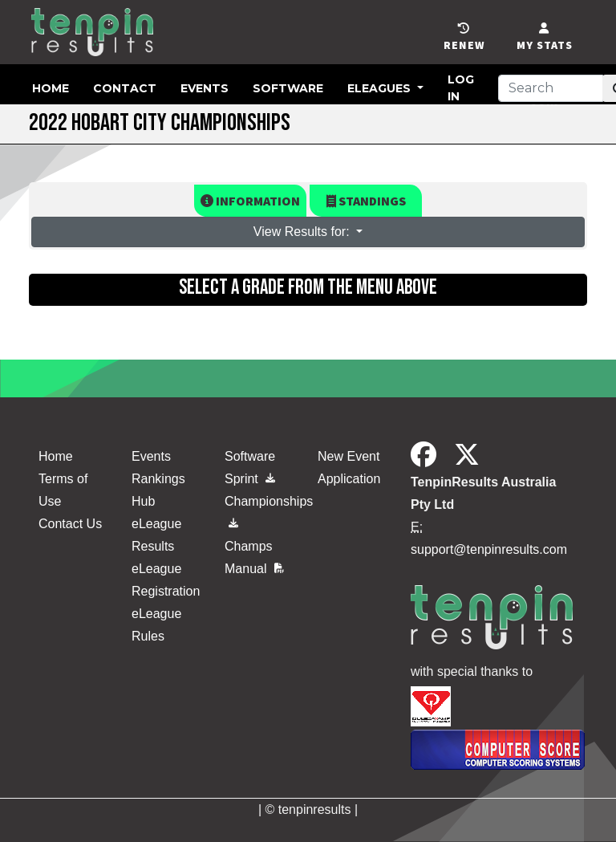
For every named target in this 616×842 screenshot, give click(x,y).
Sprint (250, 479)
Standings (366, 201)
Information (250, 201)
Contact (125, 88)
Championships (261, 509)
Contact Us (70, 524)
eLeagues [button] (381, 88)
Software (288, 88)
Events (205, 88)
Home (51, 88)
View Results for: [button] (303, 232)
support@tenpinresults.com (489, 549)
